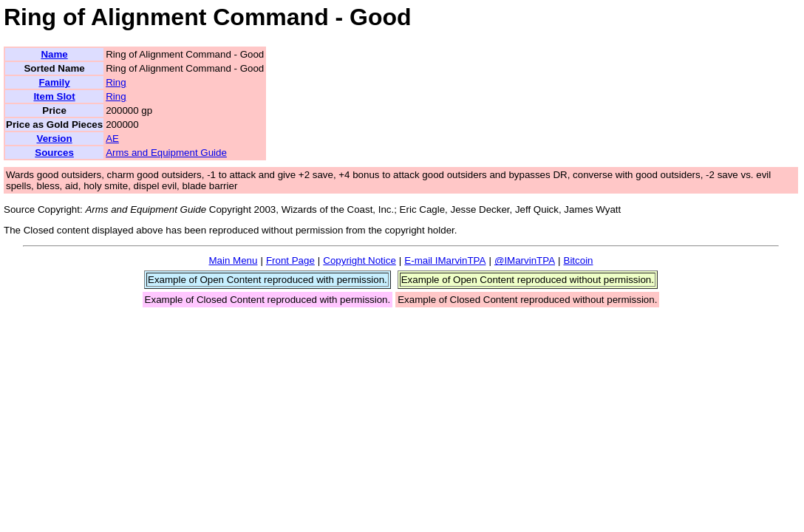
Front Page (290, 260)
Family (54, 82)
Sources (54, 153)
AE (112, 139)
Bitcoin (579, 260)
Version (54, 139)
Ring (116, 82)
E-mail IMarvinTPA (445, 260)
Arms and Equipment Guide (166, 153)
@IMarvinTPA (525, 260)
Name (54, 54)
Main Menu (233, 260)
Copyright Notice (360, 260)
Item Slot (54, 96)
